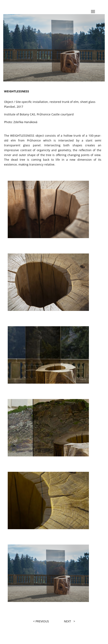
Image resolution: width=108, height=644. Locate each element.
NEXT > (70, 621)
